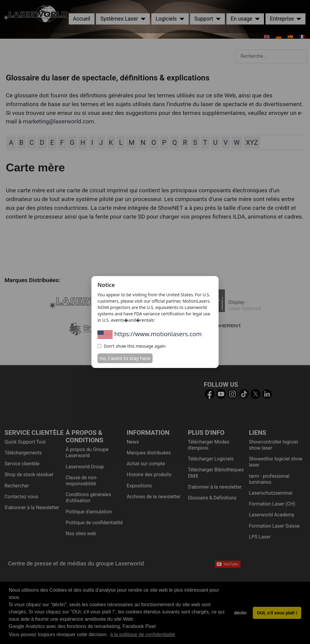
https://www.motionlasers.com (150, 334)
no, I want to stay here (125, 358)
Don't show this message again (132, 346)
